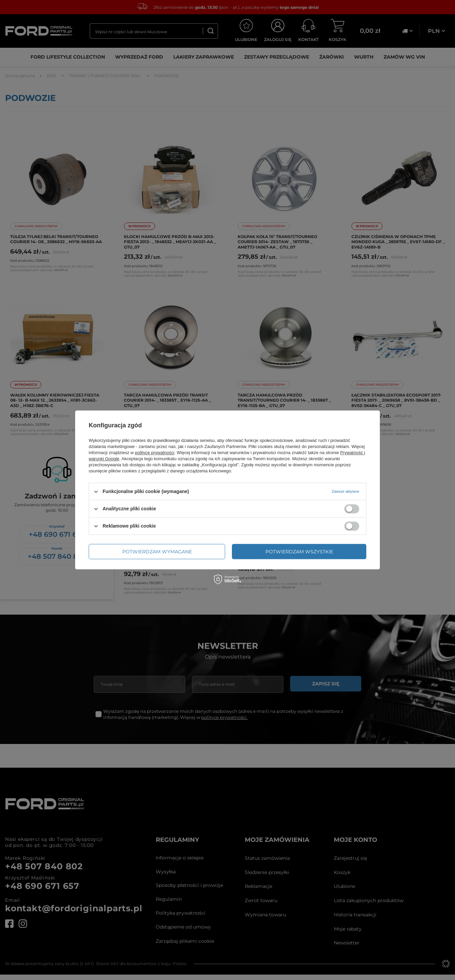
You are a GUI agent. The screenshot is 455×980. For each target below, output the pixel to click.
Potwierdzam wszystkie (299, 552)
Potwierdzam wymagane (157, 552)
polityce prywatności (155, 453)
